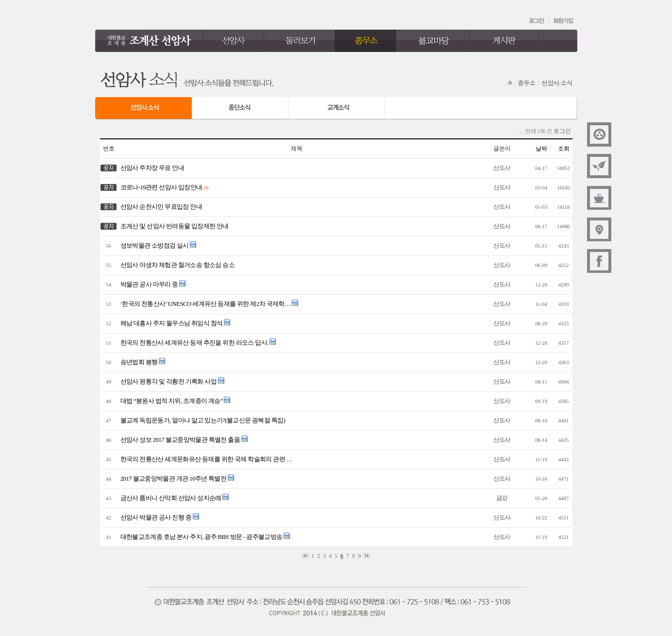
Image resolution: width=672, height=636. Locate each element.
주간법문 (599, 166)
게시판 (504, 41)
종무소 (366, 41)
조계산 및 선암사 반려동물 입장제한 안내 (173, 226)
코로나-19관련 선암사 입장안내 (160, 187)
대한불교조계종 (599, 134)
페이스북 (599, 261)
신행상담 (599, 198)
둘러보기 (300, 41)
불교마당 (433, 41)
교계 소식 (337, 108)
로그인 (537, 21)
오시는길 (599, 229)
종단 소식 (240, 108)
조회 (564, 149)
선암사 (234, 41)
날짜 (541, 149)
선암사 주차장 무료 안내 (151, 168)
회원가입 (563, 21)
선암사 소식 (143, 108)
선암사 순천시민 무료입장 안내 (160, 207)
